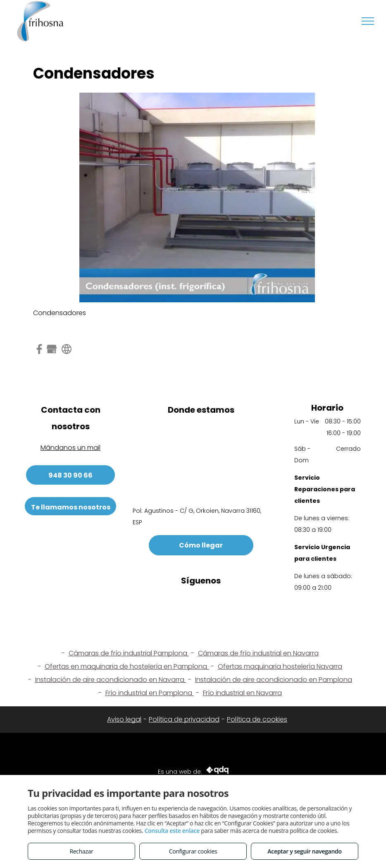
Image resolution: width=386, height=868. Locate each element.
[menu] (368, 21)
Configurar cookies (193, 851)
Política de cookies (257, 719)
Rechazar (81, 851)
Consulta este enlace (172, 831)
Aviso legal (124, 719)
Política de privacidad (184, 719)
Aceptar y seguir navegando (304, 851)
